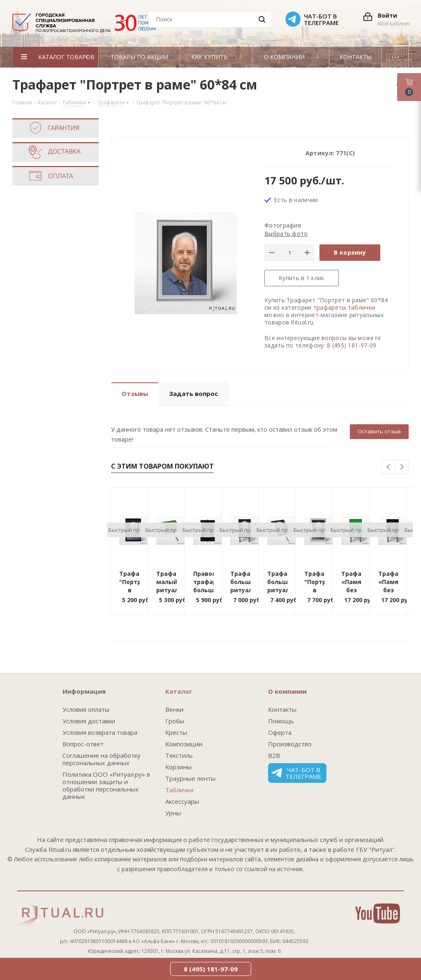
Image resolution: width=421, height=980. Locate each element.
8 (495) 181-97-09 (352, 345)
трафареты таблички (344, 307)
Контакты (282, 709)
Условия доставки (89, 721)
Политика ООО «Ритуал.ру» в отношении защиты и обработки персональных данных (106, 785)
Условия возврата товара (100, 732)
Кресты (176, 732)
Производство (290, 744)
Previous (389, 467)
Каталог (179, 691)
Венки (174, 709)
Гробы (175, 721)
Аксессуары (182, 801)
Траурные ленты (190, 778)
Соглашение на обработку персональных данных (102, 759)
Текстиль (179, 755)
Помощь (281, 721)
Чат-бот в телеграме (296, 773)
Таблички (179, 790)
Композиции (184, 744)
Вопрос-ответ (83, 744)
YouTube (378, 913)
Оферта (280, 732)
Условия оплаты (86, 709)
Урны (173, 813)
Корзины (178, 767)
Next (402, 467)
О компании (287, 691)
